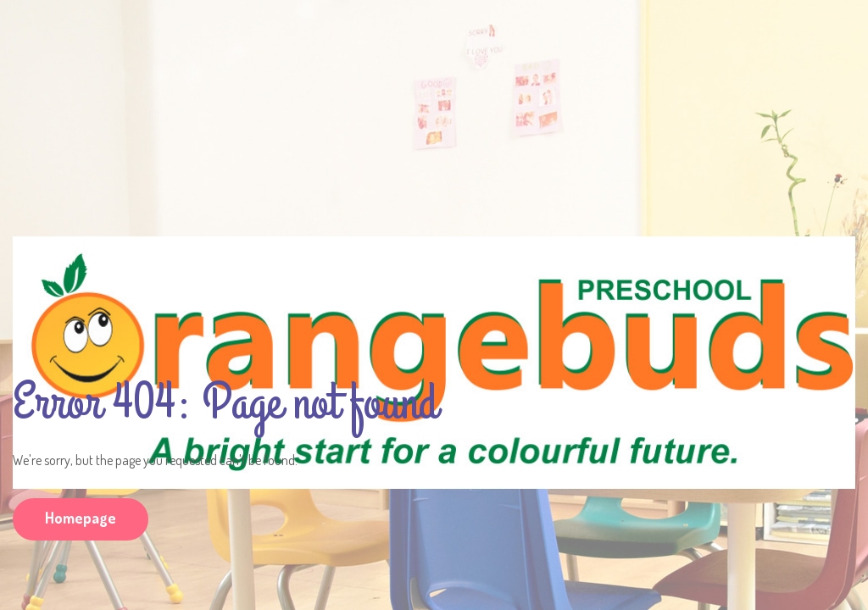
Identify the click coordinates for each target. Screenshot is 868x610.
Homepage (81, 518)
